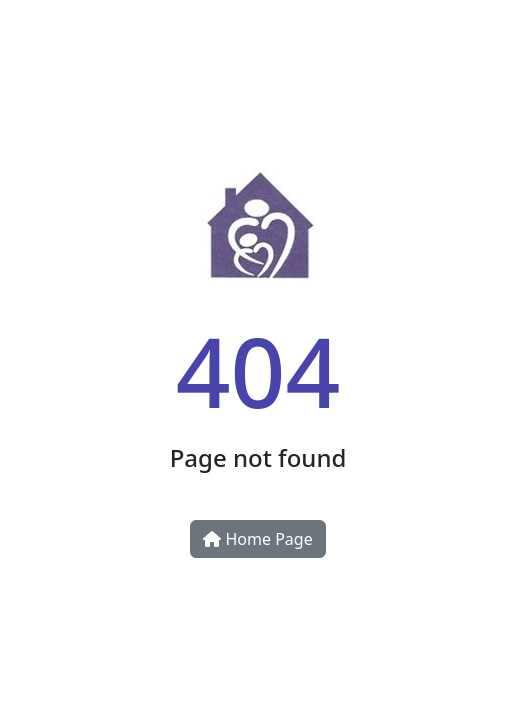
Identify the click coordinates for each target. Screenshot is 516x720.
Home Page (257, 539)
